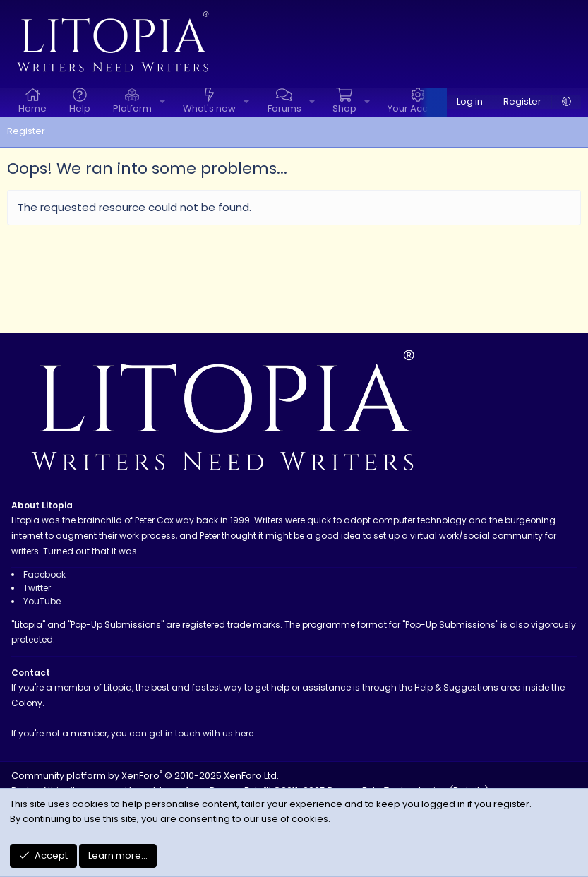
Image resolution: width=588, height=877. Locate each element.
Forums (284, 108)
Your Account (418, 108)
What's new (209, 108)
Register (26, 131)
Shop (344, 108)
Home (32, 108)
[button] (162, 102)
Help (80, 108)
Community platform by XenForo (145, 776)
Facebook (44, 574)
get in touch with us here (201, 733)
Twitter (37, 588)
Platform (132, 108)
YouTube (42, 601)
